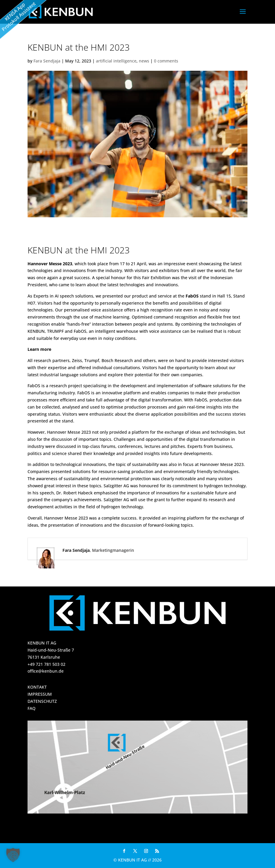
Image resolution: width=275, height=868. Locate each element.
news (144, 61)
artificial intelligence (116, 61)
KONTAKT (37, 687)
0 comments (166, 61)
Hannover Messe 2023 (50, 264)
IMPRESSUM (40, 694)
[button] (13, 855)
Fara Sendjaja (47, 61)
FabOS (192, 296)
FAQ (32, 708)
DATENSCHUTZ (42, 701)
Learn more (39, 349)
